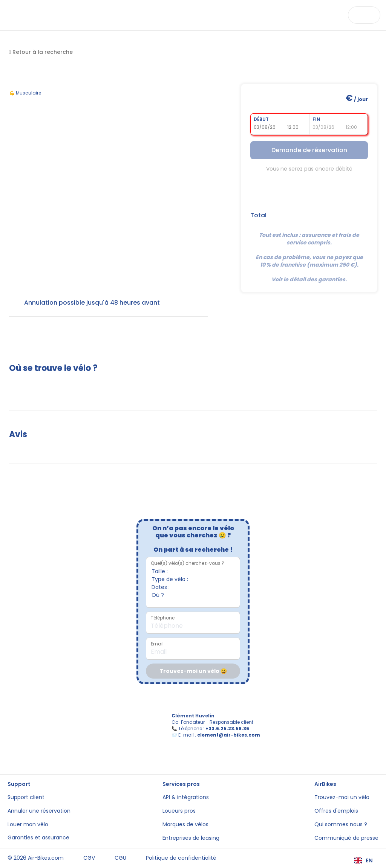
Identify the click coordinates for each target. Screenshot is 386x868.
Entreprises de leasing (191, 838)
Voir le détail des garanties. (309, 279)
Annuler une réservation (39, 811)
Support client (26, 797)
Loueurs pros (179, 811)
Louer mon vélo (28, 825)
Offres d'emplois (336, 811)
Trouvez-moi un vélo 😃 (193, 671)
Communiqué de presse (346, 838)
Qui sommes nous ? (341, 825)
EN (364, 860)
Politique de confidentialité (181, 858)
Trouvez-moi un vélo (342, 797)
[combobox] (364, 860)
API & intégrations (186, 797)
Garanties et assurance (38, 838)
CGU (120, 858)
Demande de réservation (309, 150)
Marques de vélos (185, 825)
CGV (89, 858)
